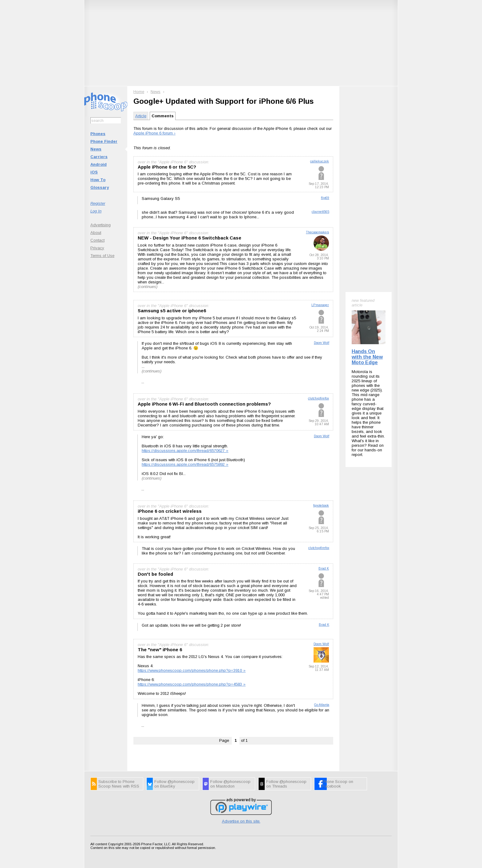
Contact (97, 240)
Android (99, 164)
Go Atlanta (322, 705)
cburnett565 (320, 212)
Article (141, 116)
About (96, 233)
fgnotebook (321, 506)
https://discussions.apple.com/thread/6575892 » (185, 464)
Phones (98, 134)
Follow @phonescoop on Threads (286, 784)
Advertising (101, 225)
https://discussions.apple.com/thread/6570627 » (185, 451)
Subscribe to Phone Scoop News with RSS (119, 784)
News (96, 149)
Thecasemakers (317, 232)
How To (98, 180)
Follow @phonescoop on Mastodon (230, 784)
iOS (94, 172)
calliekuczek (320, 161)
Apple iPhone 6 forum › (154, 133)
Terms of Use (102, 256)
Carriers (99, 157)
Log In (96, 211)
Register (98, 203)
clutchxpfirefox (318, 398)
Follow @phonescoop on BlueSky (174, 784)
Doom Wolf (322, 343)
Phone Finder (104, 141)
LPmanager (320, 305)
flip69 (325, 198)
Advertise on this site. (241, 821)
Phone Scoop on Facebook (338, 784)
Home (139, 92)
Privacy (97, 248)
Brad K (324, 568)
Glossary (100, 187)
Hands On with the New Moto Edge (367, 357)
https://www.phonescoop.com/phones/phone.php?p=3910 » (192, 670)
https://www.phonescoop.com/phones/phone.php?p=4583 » (192, 684)
